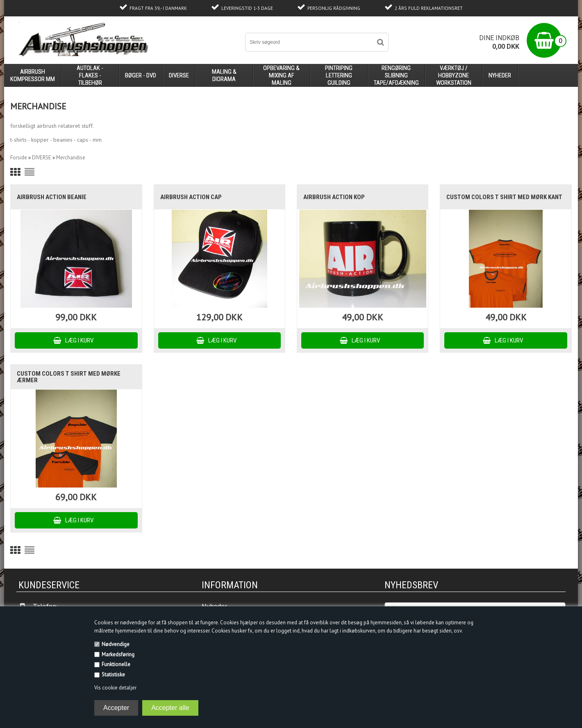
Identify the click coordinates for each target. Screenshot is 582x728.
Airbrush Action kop (334, 197)
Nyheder (500, 75)
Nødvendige (116, 644)
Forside (19, 158)
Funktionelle (116, 664)
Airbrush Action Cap (191, 197)
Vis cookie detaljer (115, 688)
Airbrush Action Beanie (52, 197)
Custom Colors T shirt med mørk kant (504, 197)
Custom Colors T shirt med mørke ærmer (69, 377)
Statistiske (113, 675)
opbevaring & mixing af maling (281, 75)
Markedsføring (118, 654)
